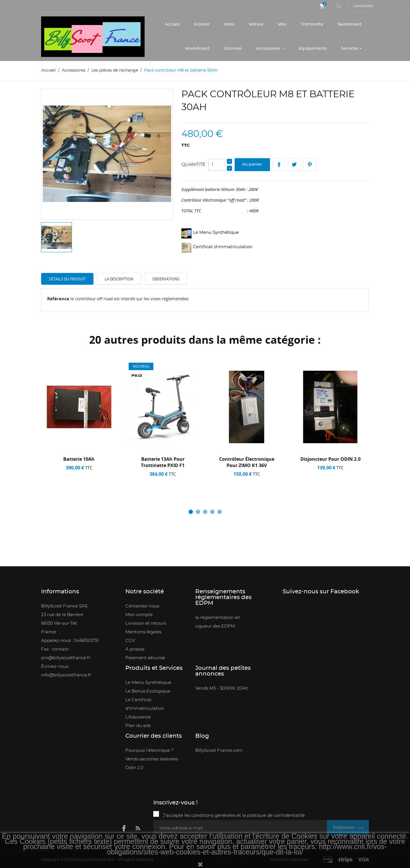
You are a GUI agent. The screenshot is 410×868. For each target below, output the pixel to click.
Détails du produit (67, 279)
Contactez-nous (142, 606)
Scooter (202, 24)
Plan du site (138, 726)
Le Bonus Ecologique (148, 691)
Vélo (282, 24)
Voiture (256, 24)
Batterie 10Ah (79, 459)
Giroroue (233, 49)
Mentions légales (143, 632)
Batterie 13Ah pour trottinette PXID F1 (163, 462)
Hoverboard (197, 49)
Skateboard (350, 24)
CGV (130, 641)
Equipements (313, 49)
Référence (58, 299)
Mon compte (139, 615)
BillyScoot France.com (219, 751)
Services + (351, 49)
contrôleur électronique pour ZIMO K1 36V (247, 462)
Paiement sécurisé (145, 658)
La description (119, 279)
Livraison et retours (146, 623)
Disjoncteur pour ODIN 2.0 (331, 459)
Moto (229, 24)
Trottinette (312, 24)
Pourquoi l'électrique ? (150, 751)
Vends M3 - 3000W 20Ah (222, 688)
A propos (135, 649)
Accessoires (269, 49)
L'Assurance (138, 717)
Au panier (252, 164)
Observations (166, 279)
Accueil (172, 24)
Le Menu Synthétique (148, 683)
